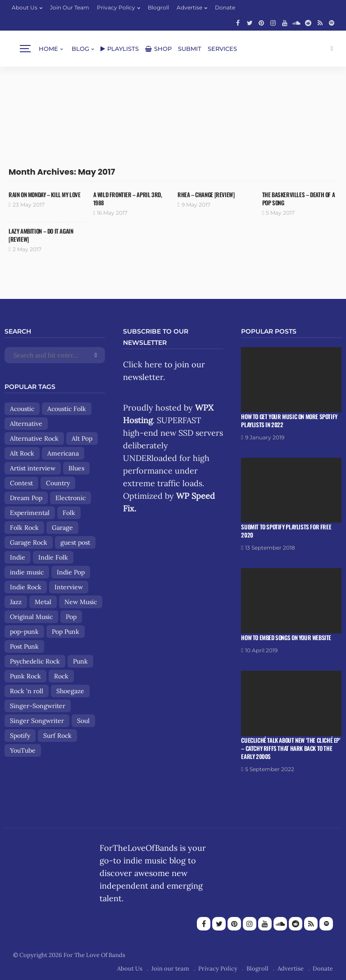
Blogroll (158, 7)
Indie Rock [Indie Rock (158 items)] (26, 587)
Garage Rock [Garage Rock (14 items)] (29, 542)
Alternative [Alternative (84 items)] (26, 424)
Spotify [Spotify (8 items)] (20, 736)
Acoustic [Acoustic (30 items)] (22, 409)
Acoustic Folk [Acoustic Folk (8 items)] (67, 409)
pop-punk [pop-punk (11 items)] (24, 632)
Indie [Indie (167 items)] (18, 557)
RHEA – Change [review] (206, 194)
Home (48, 49)
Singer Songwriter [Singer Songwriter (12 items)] (37, 721)
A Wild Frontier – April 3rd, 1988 (128, 199)
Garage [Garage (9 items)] (62, 528)
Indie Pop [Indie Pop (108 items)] (71, 572)
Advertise (189, 7)
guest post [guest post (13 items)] (75, 542)
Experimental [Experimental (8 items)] (30, 513)
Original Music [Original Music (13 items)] (31, 617)
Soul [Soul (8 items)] (83, 721)
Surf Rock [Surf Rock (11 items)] (57, 736)
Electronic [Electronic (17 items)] (71, 498)
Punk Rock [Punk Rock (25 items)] (25, 676)
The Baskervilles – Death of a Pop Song (299, 199)
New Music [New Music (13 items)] (81, 602)
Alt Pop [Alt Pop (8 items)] (82, 438)
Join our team (70, 7)
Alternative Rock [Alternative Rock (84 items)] (34, 438)
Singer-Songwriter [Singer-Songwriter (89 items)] (38, 706)
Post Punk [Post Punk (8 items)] (24, 646)
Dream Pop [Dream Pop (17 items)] (26, 498)
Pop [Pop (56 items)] (71, 617)
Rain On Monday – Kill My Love (45, 194)
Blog (80, 49)
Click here (143, 364)
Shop (158, 49)
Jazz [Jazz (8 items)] (16, 602)
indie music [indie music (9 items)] (27, 572)
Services (222, 49)
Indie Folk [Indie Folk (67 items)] (53, 557)
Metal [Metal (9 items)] (43, 602)
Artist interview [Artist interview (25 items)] (33, 468)
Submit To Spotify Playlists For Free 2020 (286, 531)
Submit (190, 49)
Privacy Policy (116, 7)
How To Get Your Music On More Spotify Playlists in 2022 (289, 420)
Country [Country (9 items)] (58, 483)
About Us (25, 7)
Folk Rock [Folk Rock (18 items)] (24, 528)
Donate (225, 7)
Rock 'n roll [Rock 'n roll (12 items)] (27, 691)
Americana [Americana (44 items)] (63, 453)
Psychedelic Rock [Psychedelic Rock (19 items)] (35, 661)
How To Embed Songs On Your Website (286, 637)
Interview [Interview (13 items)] (69, 587)
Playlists (120, 49)
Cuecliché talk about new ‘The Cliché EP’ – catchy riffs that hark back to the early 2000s (291, 748)
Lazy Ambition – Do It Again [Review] (41, 235)
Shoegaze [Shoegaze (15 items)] (70, 691)
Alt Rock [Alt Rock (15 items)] (22, 453)
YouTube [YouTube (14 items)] (23, 750)
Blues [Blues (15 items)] (76, 468)
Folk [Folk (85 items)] (69, 513)
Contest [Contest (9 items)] (21, 483)
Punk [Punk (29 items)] (80, 661)
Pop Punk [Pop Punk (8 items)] (66, 632)
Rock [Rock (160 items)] (61, 676)
